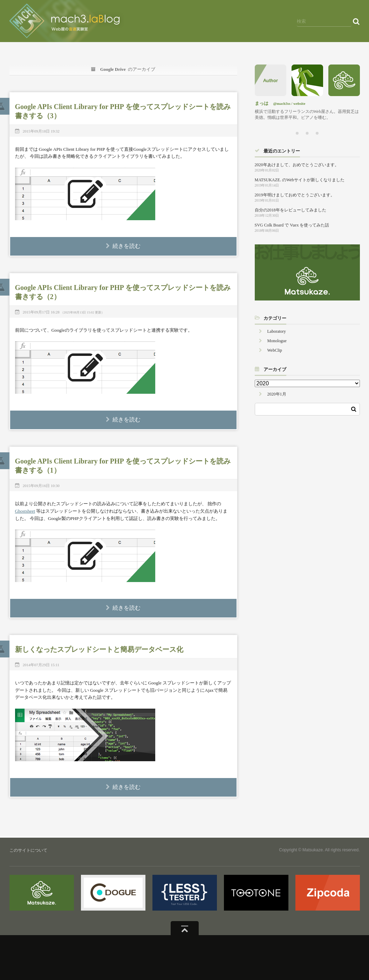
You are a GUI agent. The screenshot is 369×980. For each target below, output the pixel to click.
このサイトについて (28, 850)
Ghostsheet (25, 511)
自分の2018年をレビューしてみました (291, 210)
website (299, 103)
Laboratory (277, 331)
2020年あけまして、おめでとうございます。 (297, 165)
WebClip (275, 350)
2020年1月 (277, 394)
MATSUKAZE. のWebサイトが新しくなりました (300, 180)
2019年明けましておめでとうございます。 (295, 195)
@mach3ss (282, 103)
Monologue (277, 341)
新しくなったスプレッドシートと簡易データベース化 (99, 649)
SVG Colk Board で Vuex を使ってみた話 (292, 225)
